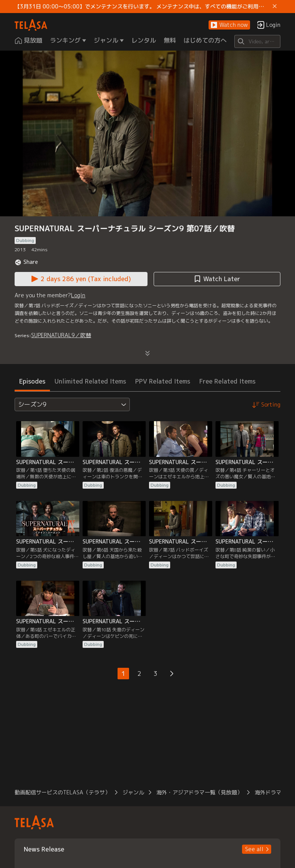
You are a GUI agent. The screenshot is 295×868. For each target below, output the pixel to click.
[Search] (257, 41)
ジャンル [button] (133, 792)
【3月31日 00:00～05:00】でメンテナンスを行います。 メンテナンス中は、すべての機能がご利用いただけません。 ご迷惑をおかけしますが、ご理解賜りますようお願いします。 (142, 7)
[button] (229, 25)
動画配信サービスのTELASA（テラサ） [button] (62, 792)
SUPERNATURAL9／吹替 (61, 335)
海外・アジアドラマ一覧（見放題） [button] (199, 792)
